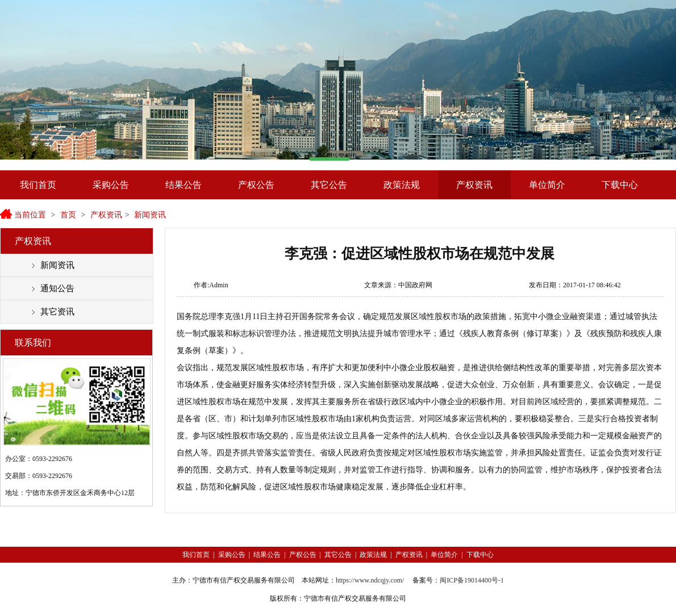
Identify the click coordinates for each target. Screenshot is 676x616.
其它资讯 (57, 312)
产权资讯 (474, 185)
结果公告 (183, 185)
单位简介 (547, 185)
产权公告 (256, 185)
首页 (68, 215)
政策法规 (402, 185)
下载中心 (620, 185)
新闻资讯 (150, 215)
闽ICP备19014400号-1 (472, 580)
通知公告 (57, 288)
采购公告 (111, 185)
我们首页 (38, 185)
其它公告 (329, 185)
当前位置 (30, 215)
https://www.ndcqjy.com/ (370, 580)
